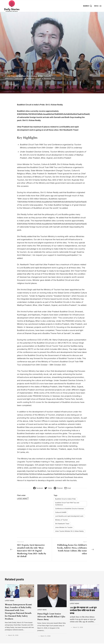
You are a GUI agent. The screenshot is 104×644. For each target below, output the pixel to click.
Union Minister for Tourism (64, 527)
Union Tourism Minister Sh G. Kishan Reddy (69, 531)
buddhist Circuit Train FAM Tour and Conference (67, 504)
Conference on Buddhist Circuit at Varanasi (69, 509)
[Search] (88, 6)
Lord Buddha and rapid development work (69, 516)
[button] (98, 6)
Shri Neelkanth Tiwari (62, 524)
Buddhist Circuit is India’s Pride (65, 499)
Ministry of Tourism (61, 520)
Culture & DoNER (61, 512)
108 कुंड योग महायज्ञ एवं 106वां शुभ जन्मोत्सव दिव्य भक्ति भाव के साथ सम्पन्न (83, 610)
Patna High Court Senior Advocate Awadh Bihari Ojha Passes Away (51, 617)
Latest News (9, 73)
